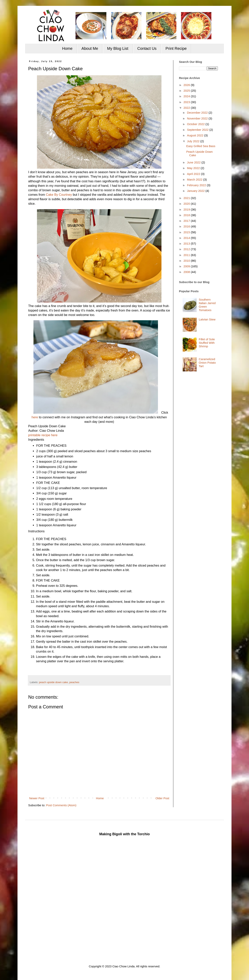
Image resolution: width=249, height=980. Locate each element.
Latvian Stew (207, 319)
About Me (90, 48)
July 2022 (194, 141)
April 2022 (194, 174)
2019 (187, 209)
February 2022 (197, 185)
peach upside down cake (53, 682)
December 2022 (198, 113)
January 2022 (196, 191)
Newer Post (37, 798)
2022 (187, 108)
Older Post (162, 798)
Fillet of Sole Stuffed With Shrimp (207, 343)
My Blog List (118, 48)
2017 (187, 221)
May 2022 (194, 168)
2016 (187, 226)
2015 (187, 232)
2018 (187, 215)
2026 (187, 85)
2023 (187, 102)
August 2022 (196, 135)
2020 (187, 204)
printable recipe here (43, 435)
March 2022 (195, 179)
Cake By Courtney (59, 195)
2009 (187, 266)
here (35, 417)
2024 (187, 96)
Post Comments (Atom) (61, 805)
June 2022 (194, 162)
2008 (187, 272)
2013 (187, 243)
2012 (187, 249)
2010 (187, 261)
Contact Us (147, 48)
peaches (74, 682)
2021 (187, 198)
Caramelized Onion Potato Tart (207, 363)
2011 (187, 255)
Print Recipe (176, 48)
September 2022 (198, 130)
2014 (187, 238)
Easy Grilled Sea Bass (201, 146)
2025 (187, 91)
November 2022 (198, 118)
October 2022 (196, 124)
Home (67, 48)
